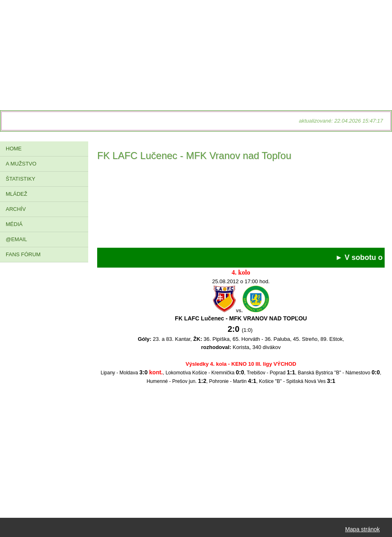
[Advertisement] (241, 207)
